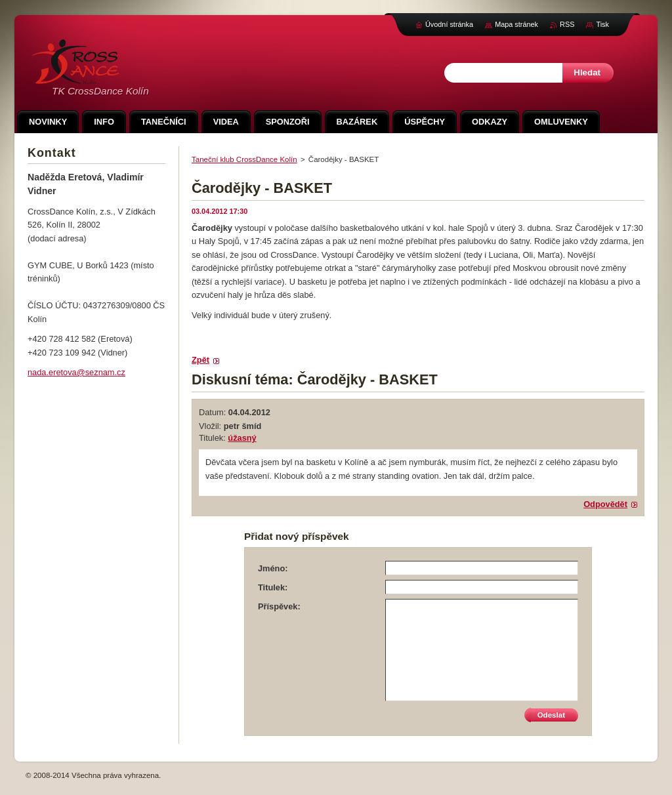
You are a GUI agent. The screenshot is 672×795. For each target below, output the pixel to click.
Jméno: (273, 568)
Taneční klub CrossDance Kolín (244, 159)
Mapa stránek (516, 24)
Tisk (602, 24)
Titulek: (273, 587)
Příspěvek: (279, 606)
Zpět (200, 360)
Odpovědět (605, 504)
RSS (567, 24)
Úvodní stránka (449, 24)
